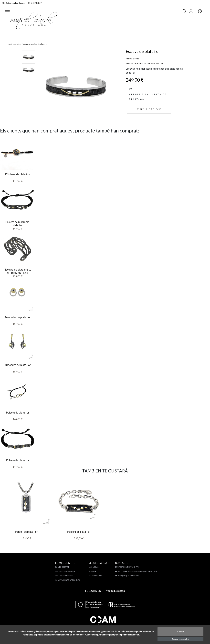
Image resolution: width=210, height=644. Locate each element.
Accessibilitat (96, 576)
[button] (7, 12)
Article (129, 59)
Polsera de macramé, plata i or (18, 223)
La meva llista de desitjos (68, 580)
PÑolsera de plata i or (17, 174)
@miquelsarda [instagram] (115, 591)
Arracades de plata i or (18, 317)
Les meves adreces (64, 576)
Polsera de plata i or (18, 412)
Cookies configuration (180, 639)
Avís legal (94, 567)
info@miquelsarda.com (13, 3)
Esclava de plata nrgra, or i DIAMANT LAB (18, 271)
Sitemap (93, 572)
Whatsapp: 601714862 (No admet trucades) (137, 572)
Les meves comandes (65, 572)
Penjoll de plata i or (26, 532)
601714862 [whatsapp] (33, 3)
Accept (180, 632)
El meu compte (63, 567)
